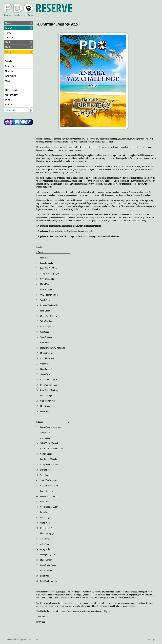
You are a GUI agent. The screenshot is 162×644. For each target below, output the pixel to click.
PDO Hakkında (11, 90)
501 (9, 33)
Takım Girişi (10, 110)
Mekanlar (9, 71)
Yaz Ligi (9, 52)
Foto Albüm (10, 76)
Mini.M (8, 42)
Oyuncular (10, 66)
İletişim (8, 104)
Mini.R (8, 47)
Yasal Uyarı (152, 639)
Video (8, 81)
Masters (9, 23)
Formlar (9, 100)
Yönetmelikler (11, 95)
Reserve (9, 28)
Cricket (10, 37)
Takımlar (9, 61)
